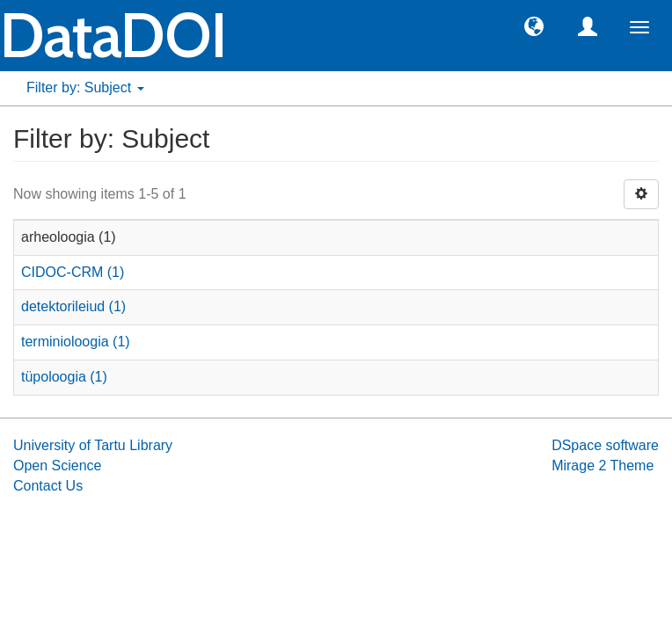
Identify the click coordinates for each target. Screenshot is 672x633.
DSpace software (605, 445)
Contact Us (48, 486)
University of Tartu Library (93, 445)
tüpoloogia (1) (64, 377)
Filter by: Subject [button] (85, 87)
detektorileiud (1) (73, 306)
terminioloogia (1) (76, 342)
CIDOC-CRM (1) (73, 272)
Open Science (58, 466)
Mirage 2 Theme (603, 466)
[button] (534, 25)
